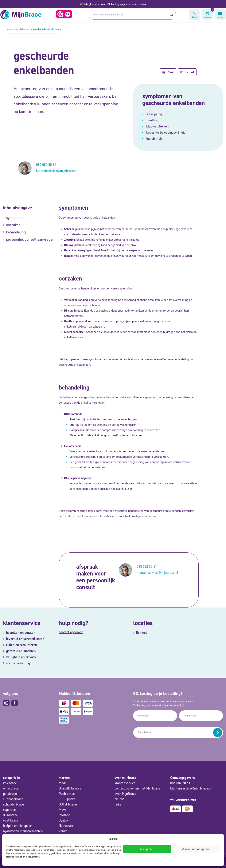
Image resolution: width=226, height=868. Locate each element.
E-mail (187, 72)
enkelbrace (11, 788)
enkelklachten (23, 29)
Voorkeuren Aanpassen (196, 849)
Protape (64, 815)
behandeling (16, 232)
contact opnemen (71, 632)
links (118, 804)
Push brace (67, 794)
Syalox (64, 820)
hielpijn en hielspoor (17, 826)
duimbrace (10, 815)
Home (9, 29)
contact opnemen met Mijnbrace (137, 788)
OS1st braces (68, 804)
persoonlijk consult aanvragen (30, 239)
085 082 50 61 (46, 165)
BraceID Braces (70, 788)
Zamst (63, 831)
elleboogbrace (13, 799)
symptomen (15, 218)
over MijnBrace (125, 794)
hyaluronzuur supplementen (23, 831)
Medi (62, 783)
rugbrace (9, 810)
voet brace (11, 820)
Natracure (66, 826)
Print (168, 72)
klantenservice (125, 783)
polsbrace (10, 794)
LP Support (67, 799)
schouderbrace (14, 804)
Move (63, 810)
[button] (113, 4)
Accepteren (147, 849)
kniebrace (10, 783)
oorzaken (13, 225)
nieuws (119, 799)
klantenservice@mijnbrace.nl (57, 171)
